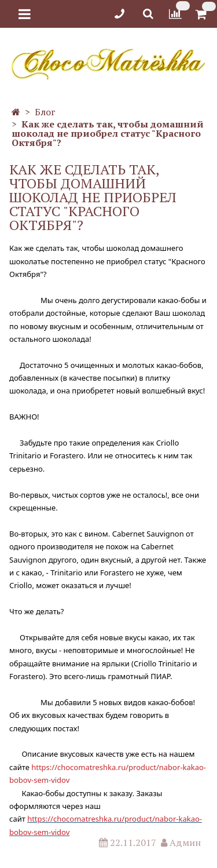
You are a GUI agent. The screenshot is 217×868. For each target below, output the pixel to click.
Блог (45, 112)
